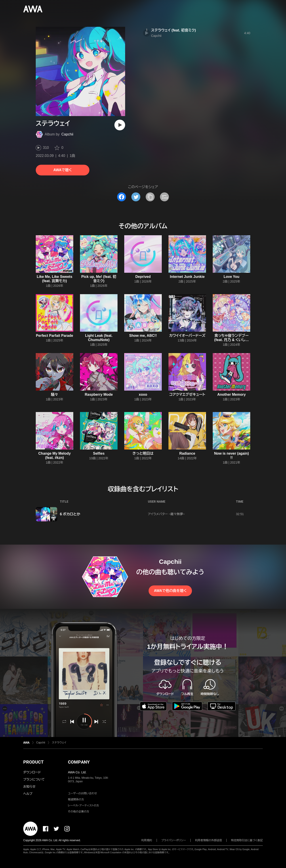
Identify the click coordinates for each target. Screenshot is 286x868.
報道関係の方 (76, 799)
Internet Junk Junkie (187, 277)
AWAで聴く (63, 170)
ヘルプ (28, 794)
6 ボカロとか (70, 514)
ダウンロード (32, 772)
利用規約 (147, 840)
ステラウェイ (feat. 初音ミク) (173, 30)
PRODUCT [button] (33, 762)
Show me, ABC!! (143, 336)
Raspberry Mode (99, 394)
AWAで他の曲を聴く (170, 591)
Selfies (99, 453)
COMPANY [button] (79, 762)
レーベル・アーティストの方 (83, 806)
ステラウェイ (59, 743)
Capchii (67, 134)
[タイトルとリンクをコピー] (150, 197)
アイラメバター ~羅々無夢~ (166, 514)
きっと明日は (143, 453)
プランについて (34, 779)
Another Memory (231, 394)
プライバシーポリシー (174, 840)
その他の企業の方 (79, 812)
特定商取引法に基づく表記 (247, 840)
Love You (232, 277)
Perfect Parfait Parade (55, 336)
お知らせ (29, 787)
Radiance (187, 453)
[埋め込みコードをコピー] (164, 197)
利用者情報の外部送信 (208, 840)
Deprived (143, 277)
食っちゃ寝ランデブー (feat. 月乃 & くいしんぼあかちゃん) (231, 340)
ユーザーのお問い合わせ (82, 793)
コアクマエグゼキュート (187, 394)
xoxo (143, 394)
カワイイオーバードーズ (187, 336)
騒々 (55, 394)
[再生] (120, 125)
